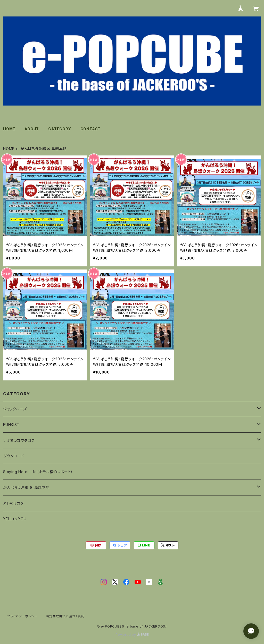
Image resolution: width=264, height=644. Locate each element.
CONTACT (91, 129)
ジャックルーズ (15, 409)
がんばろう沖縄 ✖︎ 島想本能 (26, 487)
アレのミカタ (13, 503)
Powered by (132, 635)
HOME (9, 129)
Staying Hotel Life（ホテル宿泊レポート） (38, 472)
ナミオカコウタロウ (19, 440)
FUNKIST (11, 425)
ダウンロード (14, 456)
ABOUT (32, 129)
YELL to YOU (15, 519)
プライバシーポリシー (22, 616)
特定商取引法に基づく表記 (65, 616)
